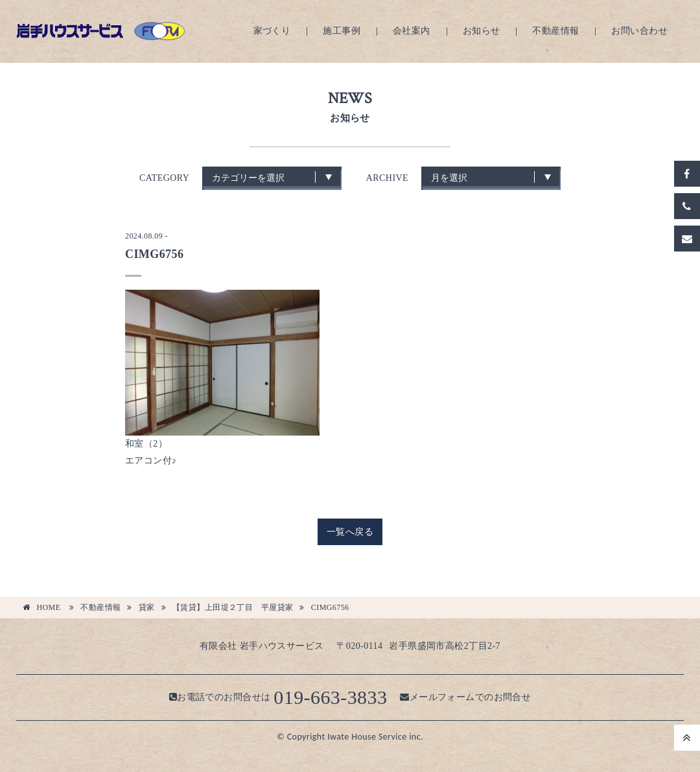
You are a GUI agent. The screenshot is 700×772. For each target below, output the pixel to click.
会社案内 (412, 31)
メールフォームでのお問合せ (465, 697)
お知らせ (482, 31)
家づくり (272, 31)
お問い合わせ (639, 31)
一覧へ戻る (350, 532)
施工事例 (342, 31)
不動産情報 (555, 31)
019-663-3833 (330, 697)
